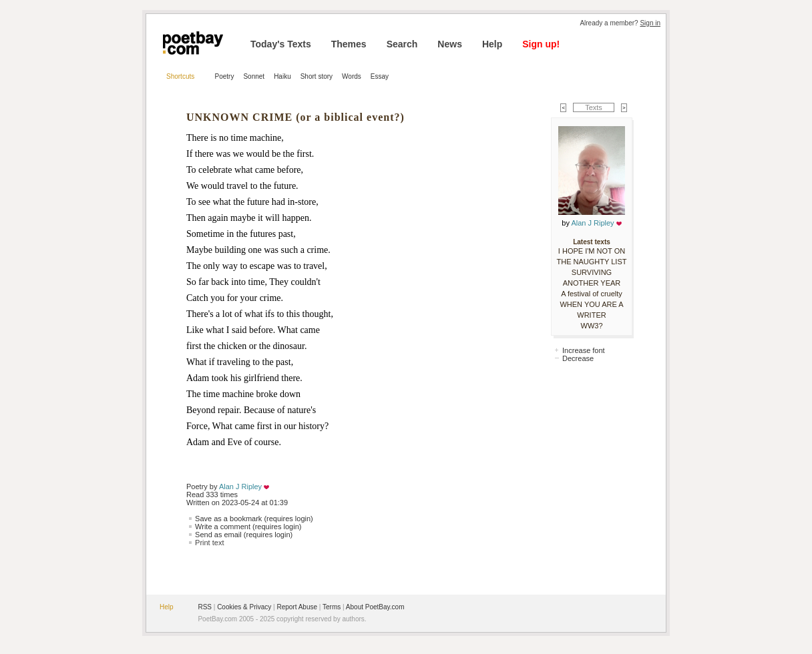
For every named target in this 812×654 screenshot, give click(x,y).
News (450, 44)
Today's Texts (281, 44)
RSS (205, 607)
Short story (317, 76)
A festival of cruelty (592, 294)
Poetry (225, 76)
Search (402, 44)
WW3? (592, 326)
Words (352, 76)
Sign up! (541, 44)
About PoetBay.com (375, 607)
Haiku (282, 76)
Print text (209, 543)
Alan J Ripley (240, 486)
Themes (349, 44)
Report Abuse (297, 607)
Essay (380, 76)
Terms (332, 607)
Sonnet (254, 76)
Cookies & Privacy (244, 607)
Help (492, 44)
